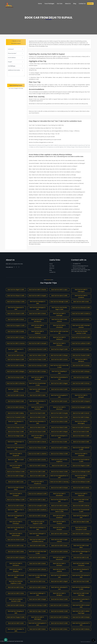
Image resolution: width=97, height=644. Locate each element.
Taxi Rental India (19, 641)
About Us (52, 268)
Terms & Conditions (85, 642)
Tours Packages (49, 4)
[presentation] (16, 80)
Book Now (90, 4)
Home (51, 264)
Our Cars (60, 4)
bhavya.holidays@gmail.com (80, 266)
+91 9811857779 (76, 264)
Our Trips (52, 266)
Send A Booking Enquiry (16, 85)
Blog (51, 270)
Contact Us (52, 272)
